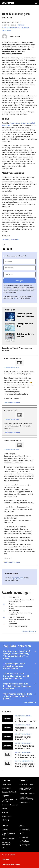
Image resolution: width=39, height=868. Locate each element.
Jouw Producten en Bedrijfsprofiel (26, 789)
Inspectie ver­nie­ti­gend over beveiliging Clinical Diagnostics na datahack (17, 686)
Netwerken (15, 240)
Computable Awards (9, 792)
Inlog (4, 848)
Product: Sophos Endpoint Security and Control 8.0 (25, 765)
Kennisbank (6, 788)
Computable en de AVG (8, 834)
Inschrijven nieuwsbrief (6, 843)
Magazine (5, 796)
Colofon (5, 830)
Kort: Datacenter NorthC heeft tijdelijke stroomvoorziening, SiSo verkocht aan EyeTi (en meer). (17, 655)
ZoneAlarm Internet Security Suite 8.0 (23, 738)
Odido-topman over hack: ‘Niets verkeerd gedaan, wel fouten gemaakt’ (18, 696)
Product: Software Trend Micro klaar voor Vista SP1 (25, 756)
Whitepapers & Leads (27, 793)
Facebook (26, 830)
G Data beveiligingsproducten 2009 (26, 720)
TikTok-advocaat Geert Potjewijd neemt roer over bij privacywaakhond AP (16, 676)
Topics (4, 809)
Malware (5, 240)
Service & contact (8, 839)
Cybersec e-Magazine (10, 805)
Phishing (5, 813)
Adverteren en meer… (27, 784)
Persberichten (24, 803)
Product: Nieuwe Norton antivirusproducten (25, 747)
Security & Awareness (23, 716)
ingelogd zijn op (17, 578)
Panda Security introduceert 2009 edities (26, 729)
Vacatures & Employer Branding (26, 798)
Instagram (26, 845)
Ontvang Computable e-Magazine (10, 800)
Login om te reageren (12, 402)
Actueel (21, 25)
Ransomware (7, 816)
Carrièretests (6, 784)
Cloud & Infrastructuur (11, 28)
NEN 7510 (6, 820)
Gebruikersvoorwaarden (11, 865)
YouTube (26, 841)
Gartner (26, 28)
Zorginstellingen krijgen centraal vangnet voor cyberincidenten (14, 666)
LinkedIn (25, 837)
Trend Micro (7, 31)
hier (15, 298)
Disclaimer (6, 859)
